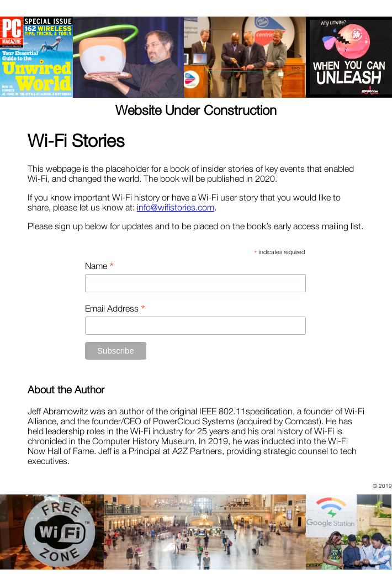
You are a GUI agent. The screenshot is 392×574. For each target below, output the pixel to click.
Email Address (115, 308)
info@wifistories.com (176, 207)
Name (99, 266)
